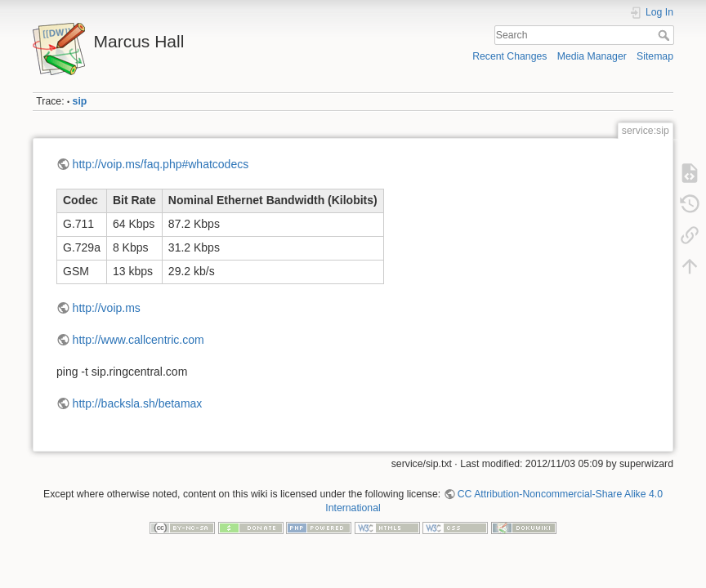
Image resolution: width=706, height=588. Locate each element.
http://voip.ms (107, 308)
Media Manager (592, 56)
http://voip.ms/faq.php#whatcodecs (161, 164)
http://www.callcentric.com (139, 340)
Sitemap (655, 56)
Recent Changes (509, 56)
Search (666, 35)
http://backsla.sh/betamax (138, 403)
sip (80, 101)
